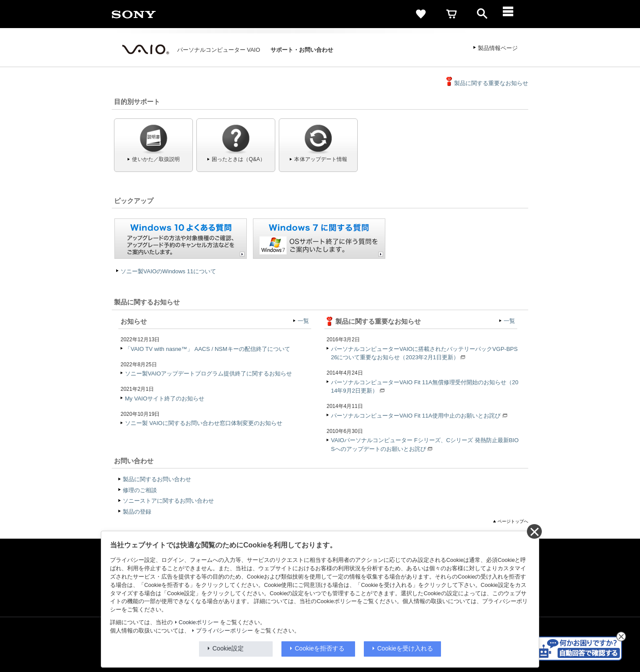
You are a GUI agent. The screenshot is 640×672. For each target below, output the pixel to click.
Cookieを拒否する (320, 648)
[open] (482, 14)
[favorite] (421, 14)
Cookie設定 (228, 648)
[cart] (452, 14)
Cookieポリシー (199, 622)
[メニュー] (513, 14)
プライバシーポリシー (224, 631)
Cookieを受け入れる (405, 648)
